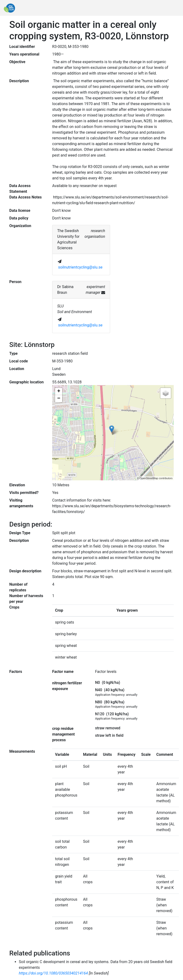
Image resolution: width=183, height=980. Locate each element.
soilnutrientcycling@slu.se (80, 267)
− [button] (59, 399)
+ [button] (59, 391)
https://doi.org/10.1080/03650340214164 (53, 973)
